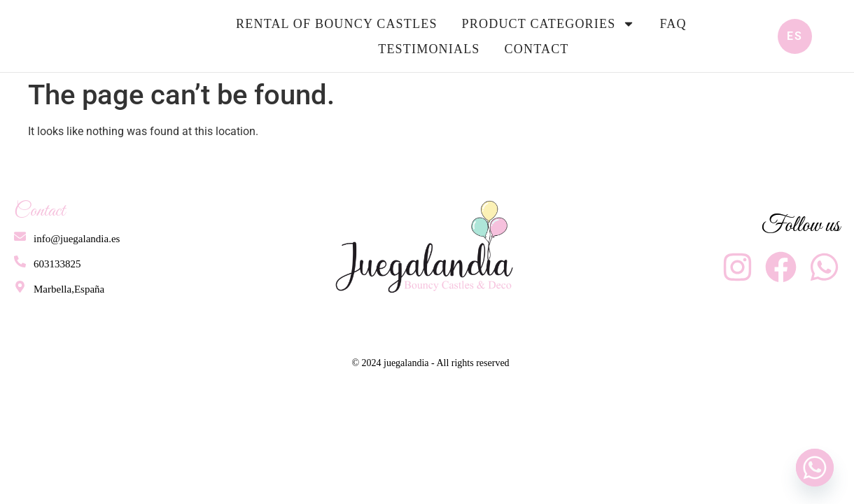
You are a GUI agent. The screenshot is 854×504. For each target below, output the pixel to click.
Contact (537, 49)
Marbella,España (68, 289)
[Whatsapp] (815, 468)
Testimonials (429, 49)
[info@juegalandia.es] (19, 236)
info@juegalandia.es (75, 239)
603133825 (56, 264)
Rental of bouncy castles (337, 24)
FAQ (673, 24)
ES (795, 36)
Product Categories (549, 24)
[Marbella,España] (19, 287)
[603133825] (19, 261)
